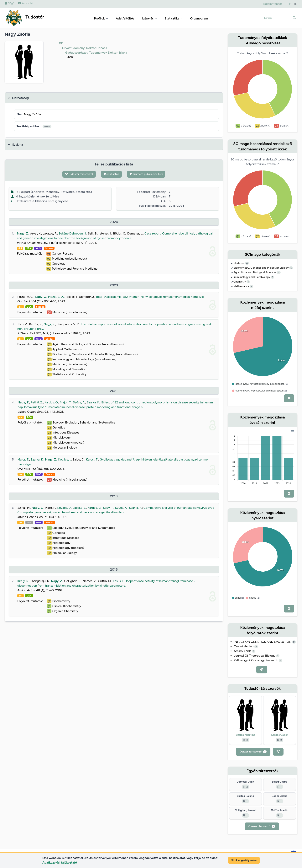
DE (61, 43)
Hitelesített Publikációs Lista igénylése (40, 201)
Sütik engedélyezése (244, 860)
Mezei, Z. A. (56, 297)
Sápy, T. (108, 508)
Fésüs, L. (119, 581)
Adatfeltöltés (125, 18)
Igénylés (149, 18)
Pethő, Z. (37, 402)
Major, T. (65, 402)
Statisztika (173, 18)
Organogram (199, 18)
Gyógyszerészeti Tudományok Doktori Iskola (96, 53)
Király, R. (23, 581)
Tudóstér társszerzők (79, 174)
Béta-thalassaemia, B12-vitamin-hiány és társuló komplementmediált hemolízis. (150, 297)
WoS (38, 248)
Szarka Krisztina (245, 735)
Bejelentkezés (273, 4)
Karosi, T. (92, 459)
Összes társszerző (253, 752)
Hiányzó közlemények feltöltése (35, 196)
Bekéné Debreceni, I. (73, 233)
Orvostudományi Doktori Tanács (84, 48)
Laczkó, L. (79, 508)
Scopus (49, 248)
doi (20, 248)
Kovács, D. (64, 508)
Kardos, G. (51, 402)
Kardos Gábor (280, 735)
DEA (29, 248)
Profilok (101, 18)
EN (291, 4)
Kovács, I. (65, 459)
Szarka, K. (93, 402)
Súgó (9, 3)
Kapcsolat (26, 3)
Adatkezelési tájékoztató (60, 863)
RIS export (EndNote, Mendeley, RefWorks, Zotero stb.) (52, 192)
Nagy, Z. (23, 233)
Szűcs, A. (79, 402)
